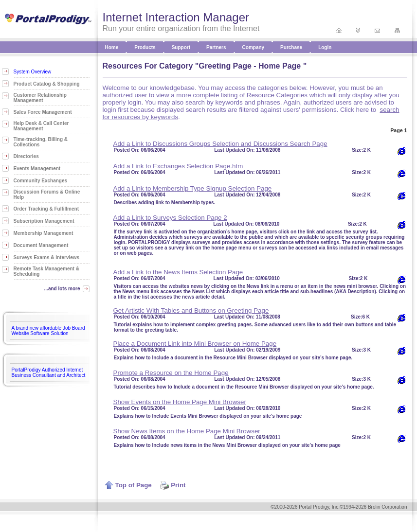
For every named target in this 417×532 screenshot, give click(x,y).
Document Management (41, 245)
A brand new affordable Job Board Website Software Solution (48, 331)
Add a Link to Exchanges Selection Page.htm (178, 166)
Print (173, 485)
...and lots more (62, 289)
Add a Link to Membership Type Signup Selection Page (193, 188)
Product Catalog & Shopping (47, 84)
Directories (26, 156)
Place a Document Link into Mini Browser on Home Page (195, 344)
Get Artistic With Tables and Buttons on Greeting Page (191, 310)
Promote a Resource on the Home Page (171, 373)
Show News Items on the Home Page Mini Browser (187, 431)
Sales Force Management (43, 112)
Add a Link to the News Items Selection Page (178, 272)
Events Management (37, 168)
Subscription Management (44, 221)
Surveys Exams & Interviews (47, 257)
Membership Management (44, 233)
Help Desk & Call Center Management (41, 126)
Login (325, 47)
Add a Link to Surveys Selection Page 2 (170, 218)
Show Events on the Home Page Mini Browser (180, 402)
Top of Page (128, 485)
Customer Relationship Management (40, 98)
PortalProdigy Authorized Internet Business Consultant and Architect (49, 372)
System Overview (33, 72)
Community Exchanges (41, 181)
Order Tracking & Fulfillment (46, 209)
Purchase (291, 47)
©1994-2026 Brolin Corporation (373, 507)
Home (112, 47)
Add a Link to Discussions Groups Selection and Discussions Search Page (220, 144)
